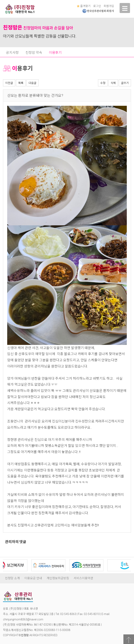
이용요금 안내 (33, 578)
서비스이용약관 (83, 578)
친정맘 (25, 635)
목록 (21, 83)
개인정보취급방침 (58, 578)
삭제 (113, 83)
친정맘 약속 (34, 53)
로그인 (97, 6)
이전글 (9, 83)
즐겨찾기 (84, 6)
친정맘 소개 (12, 578)
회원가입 (109, 6)
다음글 (32, 83)
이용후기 (55, 53)
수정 (103, 83)
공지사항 (12, 53)
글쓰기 (125, 83)
